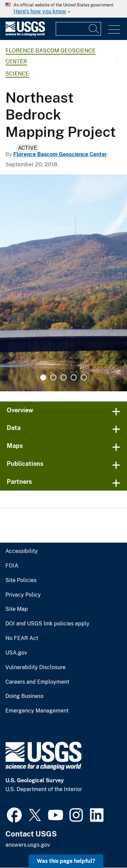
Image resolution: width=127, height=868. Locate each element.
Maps (15, 446)
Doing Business (24, 696)
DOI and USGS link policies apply (47, 624)
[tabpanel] (63, 283)
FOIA (12, 566)
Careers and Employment (37, 682)
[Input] (78, 29)
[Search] (94, 29)
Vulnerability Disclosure (35, 667)
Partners (19, 482)
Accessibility (22, 551)
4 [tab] (74, 377)
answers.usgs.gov (28, 845)
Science (17, 74)
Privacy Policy (23, 595)
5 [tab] (84, 377)
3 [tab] (63, 377)
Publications (25, 464)
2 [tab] (53, 377)
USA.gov (16, 653)
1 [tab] (43, 377)
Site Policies (21, 580)
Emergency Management (37, 711)
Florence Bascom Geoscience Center (60, 154)
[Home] (25, 34)
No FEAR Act (22, 638)
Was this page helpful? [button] (66, 861)
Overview (20, 410)
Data (14, 428)
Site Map (17, 609)
